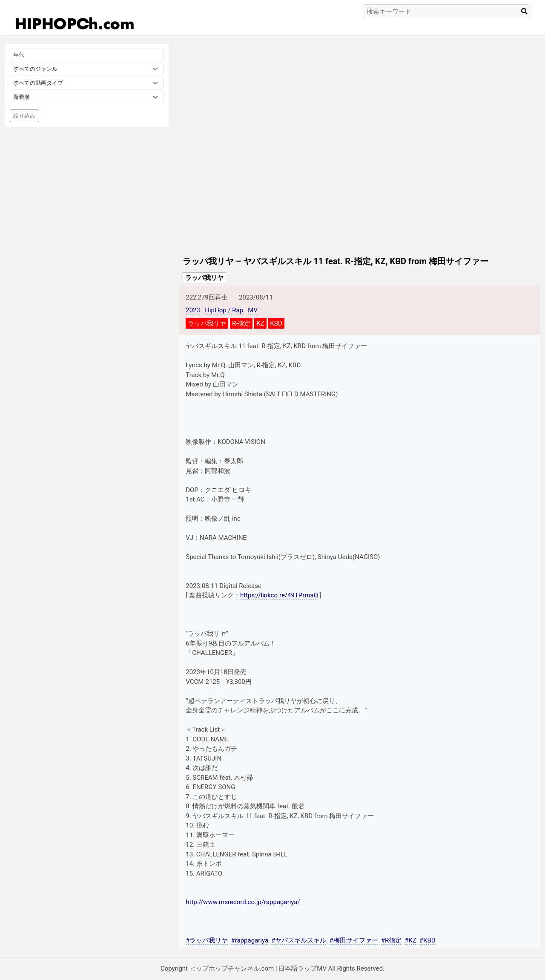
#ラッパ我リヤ (207, 940)
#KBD (427, 940)
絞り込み (24, 116)
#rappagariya (250, 940)
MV (253, 310)
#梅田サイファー (353, 940)
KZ (260, 323)
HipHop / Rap (224, 310)
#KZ (410, 940)
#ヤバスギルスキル (299, 940)
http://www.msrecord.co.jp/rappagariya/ (243, 902)
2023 (193, 310)
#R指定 (391, 940)
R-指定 (241, 323)
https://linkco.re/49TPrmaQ (279, 595)
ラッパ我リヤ (204, 278)
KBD (276, 323)
